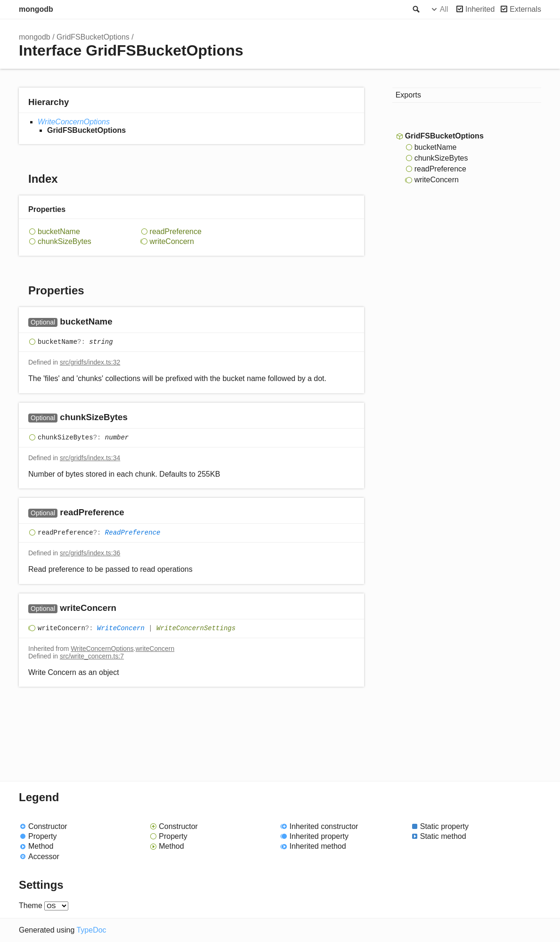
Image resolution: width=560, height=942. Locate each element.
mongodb (36, 9)
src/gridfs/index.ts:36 (90, 553)
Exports (408, 95)
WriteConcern (121, 628)
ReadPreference (133, 533)
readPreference (176, 231)
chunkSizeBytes (65, 241)
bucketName (59, 231)
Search (415, 9)
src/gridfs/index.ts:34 (90, 458)
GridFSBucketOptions (93, 37)
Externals (525, 9)
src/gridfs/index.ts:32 (90, 362)
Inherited (480, 9)
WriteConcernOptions (74, 122)
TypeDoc (91, 930)
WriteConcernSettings (196, 628)
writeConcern (172, 241)
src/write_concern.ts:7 (92, 656)
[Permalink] (122, 322)
